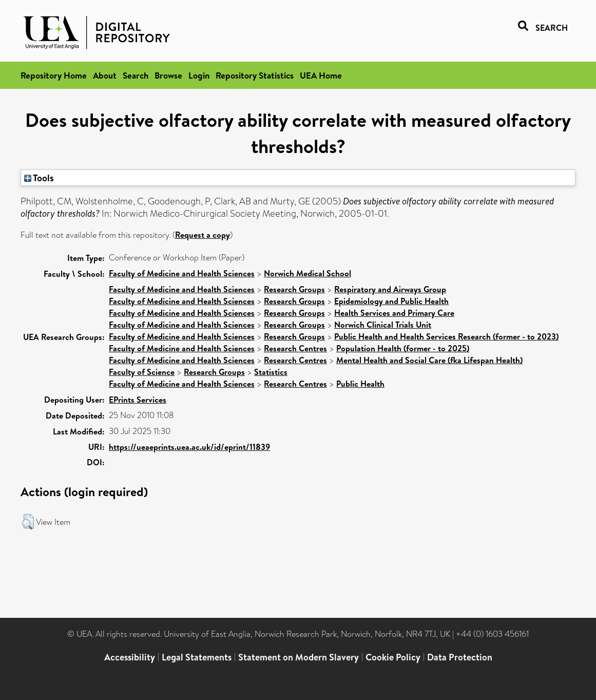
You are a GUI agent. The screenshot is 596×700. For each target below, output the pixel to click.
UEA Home (321, 75)
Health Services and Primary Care (394, 313)
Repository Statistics (255, 75)
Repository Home (54, 75)
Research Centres (295, 348)
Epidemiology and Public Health (391, 301)
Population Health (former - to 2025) (403, 348)
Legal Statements (197, 657)
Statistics (271, 372)
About (105, 75)
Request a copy (203, 235)
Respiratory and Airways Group (390, 289)
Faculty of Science (142, 372)
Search (136, 75)
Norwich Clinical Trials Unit (383, 325)
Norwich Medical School (307, 273)
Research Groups (294, 289)
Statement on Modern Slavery (299, 657)
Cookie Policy (393, 657)
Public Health (360, 384)
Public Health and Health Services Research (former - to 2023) (446, 336)
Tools (39, 178)
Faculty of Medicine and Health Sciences (182, 273)
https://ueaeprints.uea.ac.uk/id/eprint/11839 (189, 447)
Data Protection (460, 657)
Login (199, 75)
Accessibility (130, 657)
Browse (168, 75)
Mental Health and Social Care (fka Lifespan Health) (429, 360)
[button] (28, 522)
